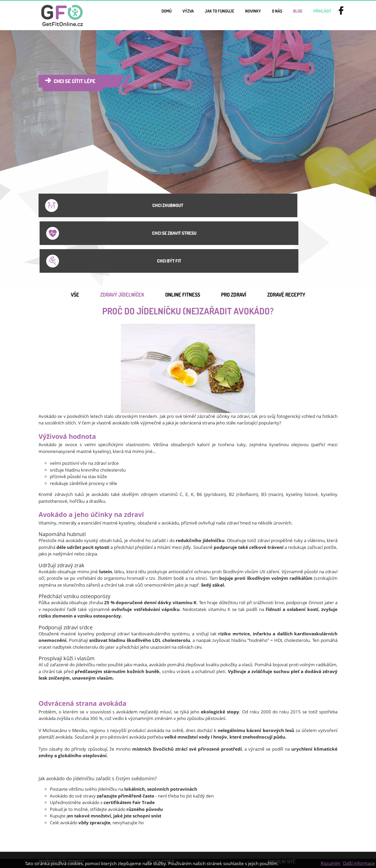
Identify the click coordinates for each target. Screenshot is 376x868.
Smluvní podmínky (59, 820)
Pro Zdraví (234, 235)
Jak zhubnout (54, 838)
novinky (233, 15)
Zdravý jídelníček (122, 235)
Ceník (101, 811)
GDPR (102, 838)
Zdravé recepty (286, 235)
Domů (127, 15)
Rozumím (331, 863)
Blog (287, 15)
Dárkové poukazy (58, 811)
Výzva (154, 15)
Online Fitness (183, 235)
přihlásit (317, 15)
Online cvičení (109, 829)
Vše (75, 235)
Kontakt (103, 820)
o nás (262, 15)
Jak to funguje (192, 15)
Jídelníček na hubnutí (61, 829)
